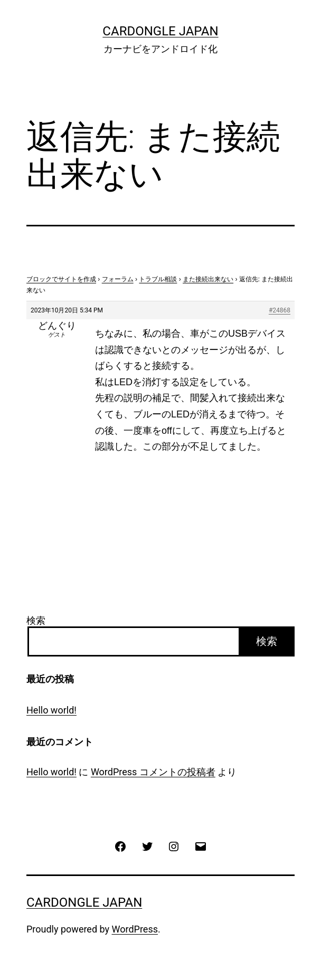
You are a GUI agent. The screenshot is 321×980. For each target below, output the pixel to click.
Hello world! (51, 710)
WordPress (135, 929)
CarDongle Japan (160, 31)
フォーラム (118, 279)
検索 (36, 620)
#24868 (280, 310)
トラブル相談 (158, 279)
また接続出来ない (208, 279)
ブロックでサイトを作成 (61, 279)
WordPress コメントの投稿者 (153, 772)
